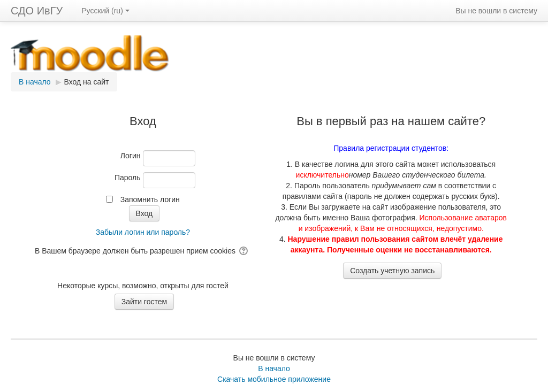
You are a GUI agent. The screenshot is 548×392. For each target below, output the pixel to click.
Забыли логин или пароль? (143, 232)
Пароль (128, 178)
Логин (131, 156)
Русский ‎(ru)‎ (105, 11)
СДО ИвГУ (37, 11)
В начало (274, 368)
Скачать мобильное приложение (274, 379)
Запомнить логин (150, 199)
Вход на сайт (87, 82)
